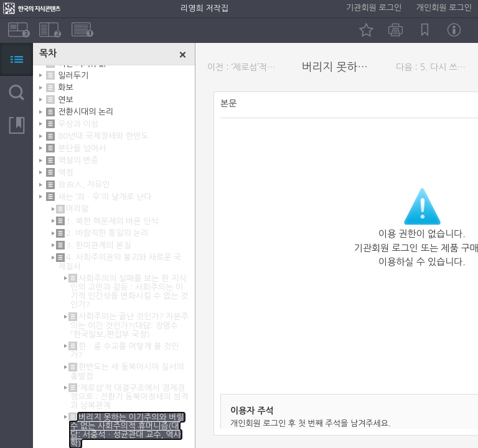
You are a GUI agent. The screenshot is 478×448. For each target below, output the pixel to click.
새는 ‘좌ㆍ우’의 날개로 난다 (105, 197)
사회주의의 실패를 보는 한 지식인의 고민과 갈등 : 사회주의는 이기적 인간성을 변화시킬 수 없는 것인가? (129, 292)
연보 (65, 100)
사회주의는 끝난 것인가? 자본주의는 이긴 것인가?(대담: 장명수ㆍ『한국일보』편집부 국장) (129, 325)
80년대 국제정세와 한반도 (103, 136)
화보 (65, 87)
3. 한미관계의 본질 (99, 245)
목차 (16, 59)
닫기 (183, 55)
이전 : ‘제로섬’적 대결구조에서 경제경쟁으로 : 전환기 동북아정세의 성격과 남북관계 (245, 67)
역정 (65, 173)
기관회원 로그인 (374, 8)
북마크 (425, 30)
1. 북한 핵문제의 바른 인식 (112, 221)
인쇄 (396, 30)
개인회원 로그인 (444, 8)
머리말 (77, 209)
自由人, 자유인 (84, 184)
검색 (16, 92)
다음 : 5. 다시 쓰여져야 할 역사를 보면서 (434, 67)
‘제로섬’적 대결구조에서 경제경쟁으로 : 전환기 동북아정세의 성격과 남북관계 (129, 397)
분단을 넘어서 (82, 148)
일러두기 (73, 76)
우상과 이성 (78, 124)
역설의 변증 (78, 160)
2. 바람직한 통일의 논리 (107, 233)
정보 (454, 30)
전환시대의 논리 (86, 112)
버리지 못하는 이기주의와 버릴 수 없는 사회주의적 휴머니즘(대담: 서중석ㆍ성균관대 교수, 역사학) (127, 430)
